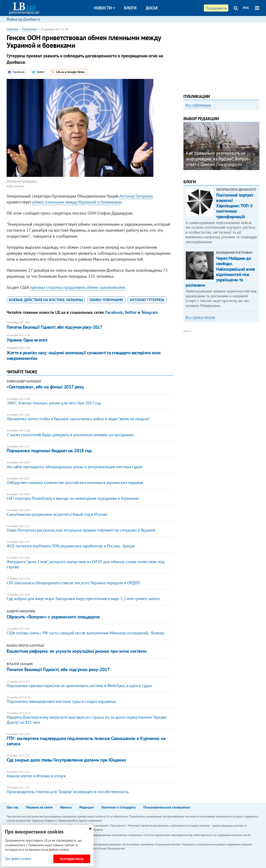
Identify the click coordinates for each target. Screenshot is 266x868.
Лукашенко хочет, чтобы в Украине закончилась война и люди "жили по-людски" (78, 419)
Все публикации (198, 105)
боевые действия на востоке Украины (46, 300)
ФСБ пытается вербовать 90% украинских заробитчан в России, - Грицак (71, 546)
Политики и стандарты (118, 807)
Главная (12, 29)
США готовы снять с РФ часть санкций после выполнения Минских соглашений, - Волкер (85, 633)
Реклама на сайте (39, 807)
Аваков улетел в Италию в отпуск (36, 776)
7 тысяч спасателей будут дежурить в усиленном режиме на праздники (70, 435)
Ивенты (66, 807)
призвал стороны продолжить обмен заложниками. (78, 287)
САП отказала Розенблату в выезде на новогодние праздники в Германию (73, 498)
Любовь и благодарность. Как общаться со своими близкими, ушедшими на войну (216, 162)
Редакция (86, 807)
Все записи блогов (200, 317)
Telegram (150, 312)
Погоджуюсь (72, 859)
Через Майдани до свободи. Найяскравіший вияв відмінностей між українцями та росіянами (220, 272)
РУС (246, 8)
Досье (152, 8)
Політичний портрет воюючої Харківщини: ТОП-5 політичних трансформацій (235, 206)
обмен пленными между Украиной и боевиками (77, 202)
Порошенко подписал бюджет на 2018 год (49, 451)
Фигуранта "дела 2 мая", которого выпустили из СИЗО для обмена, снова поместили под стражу (85, 564)
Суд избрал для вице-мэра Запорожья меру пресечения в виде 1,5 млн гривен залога (83, 599)
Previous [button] (186, 148)
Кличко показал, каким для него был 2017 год (54, 403)
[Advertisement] (221, 57)
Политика (29, 29)
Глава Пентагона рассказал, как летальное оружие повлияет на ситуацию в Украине (81, 530)
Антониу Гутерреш (136, 196)
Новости (104, 8)
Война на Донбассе (23, 19)
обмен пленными (106, 300)
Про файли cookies (18, 859)
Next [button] (257, 148)
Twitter (131, 312)
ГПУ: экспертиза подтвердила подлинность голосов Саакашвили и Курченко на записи (86, 741)
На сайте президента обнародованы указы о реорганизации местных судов (74, 467)
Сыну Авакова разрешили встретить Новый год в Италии (57, 514)
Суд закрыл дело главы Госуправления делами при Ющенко (66, 760)
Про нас (13, 807)
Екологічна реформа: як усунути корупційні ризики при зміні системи (76, 651)
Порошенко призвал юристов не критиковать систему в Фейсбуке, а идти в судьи (79, 686)
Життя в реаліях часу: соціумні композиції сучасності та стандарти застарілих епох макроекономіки (84, 355)
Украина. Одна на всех (27, 340)
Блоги (130, 8)
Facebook (114, 312)
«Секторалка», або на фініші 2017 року (45, 387)
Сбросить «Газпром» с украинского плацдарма (53, 617)
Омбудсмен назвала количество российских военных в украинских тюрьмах (75, 483)
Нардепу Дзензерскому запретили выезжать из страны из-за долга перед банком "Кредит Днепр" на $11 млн (87, 720)
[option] (221, 148)
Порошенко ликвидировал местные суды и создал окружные (61, 701)
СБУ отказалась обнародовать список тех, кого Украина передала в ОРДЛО (73, 583)
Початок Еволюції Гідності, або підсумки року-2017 (54, 327)
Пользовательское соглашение (166, 807)
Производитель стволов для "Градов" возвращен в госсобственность (68, 792)
